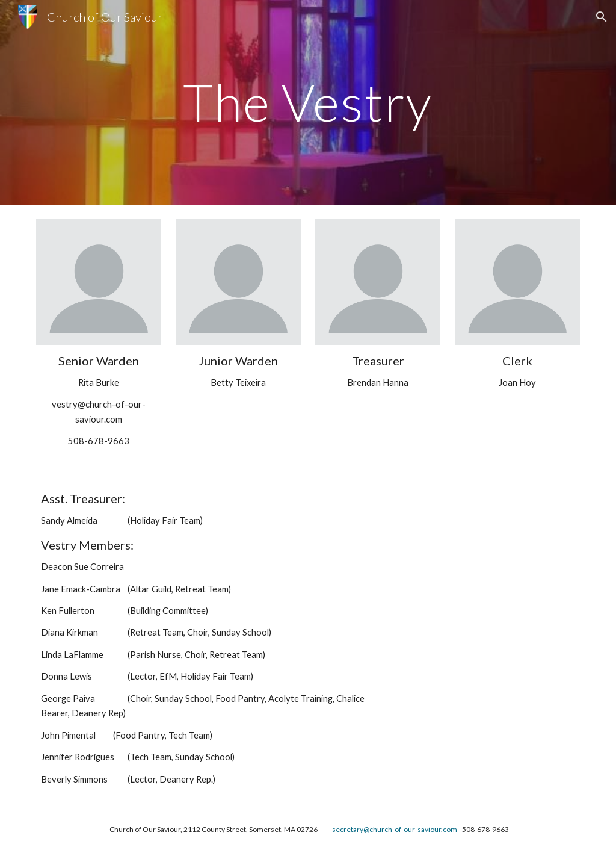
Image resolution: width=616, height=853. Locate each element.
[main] (308, 102)
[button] (602, 17)
